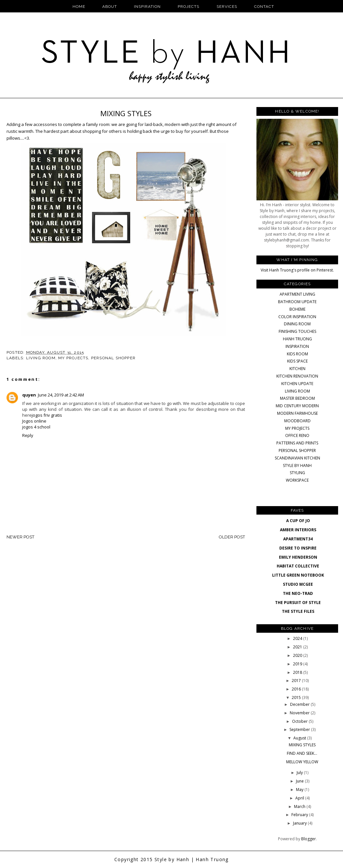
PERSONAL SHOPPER (113, 358)
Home (79, 7)
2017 (297, 681)
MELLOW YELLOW (302, 762)
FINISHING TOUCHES (297, 331)
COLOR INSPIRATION (297, 317)
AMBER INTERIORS (298, 530)
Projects (188, 7)
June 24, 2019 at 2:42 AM (61, 395)
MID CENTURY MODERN (297, 406)
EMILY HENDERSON (298, 557)
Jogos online (34, 421)
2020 (298, 655)
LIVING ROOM (41, 358)
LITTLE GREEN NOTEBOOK (298, 575)
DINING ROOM (297, 324)
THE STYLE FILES (298, 611)
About (110, 7)
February (300, 815)
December (300, 704)
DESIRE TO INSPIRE (298, 548)
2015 (297, 697)
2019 (298, 664)
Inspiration (147, 7)
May (300, 790)
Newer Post (20, 537)
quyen (29, 395)
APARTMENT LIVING (297, 294)
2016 (297, 689)
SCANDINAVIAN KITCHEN (297, 458)
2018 (298, 672)
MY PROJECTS (73, 358)
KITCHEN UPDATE (297, 384)
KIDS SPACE (297, 361)
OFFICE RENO (297, 435)
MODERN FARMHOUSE (297, 413)
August (300, 738)
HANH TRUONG (297, 339)
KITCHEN (297, 369)
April (300, 798)
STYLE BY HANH (297, 465)
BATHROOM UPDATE (297, 302)
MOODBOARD (297, 421)
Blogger (309, 839)
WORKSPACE (297, 480)
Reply (28, 435)
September (300, 729)
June (300, 781)
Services (227, 7)
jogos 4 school (36, 427)
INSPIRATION (297, 346)
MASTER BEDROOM (297, 398)
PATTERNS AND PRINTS (297, 443)
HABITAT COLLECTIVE (298, 566)
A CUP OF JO (298, 521)
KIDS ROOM (297, 354)
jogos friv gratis (47, 415)
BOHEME (297, 309)
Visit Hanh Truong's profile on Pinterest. (297, 270)
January (300, 823)
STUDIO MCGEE (298, 584)
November (300, 713)
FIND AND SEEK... (302, 753)
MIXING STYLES (302, 745)
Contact (264, 7)
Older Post (232, 537)
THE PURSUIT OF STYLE (298, 603)
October (300, 721)
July (300, 773)
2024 (298, 638)
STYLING (297, 473)
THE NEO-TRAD (298, 593)
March (300, 806)
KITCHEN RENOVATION (297, 376)
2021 (298, 647)
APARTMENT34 (298, 539)
